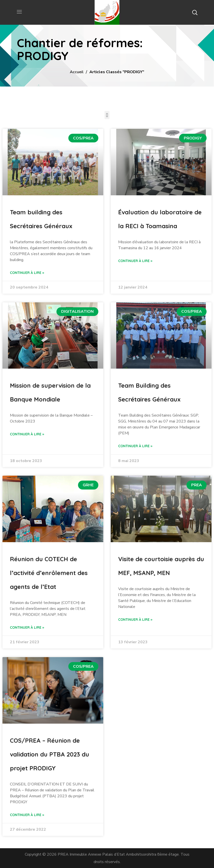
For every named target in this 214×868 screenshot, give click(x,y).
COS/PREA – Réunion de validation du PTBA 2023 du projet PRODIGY (50, 754)
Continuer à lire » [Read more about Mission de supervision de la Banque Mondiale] (27, 434)
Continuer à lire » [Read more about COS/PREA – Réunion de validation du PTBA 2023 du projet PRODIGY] (27, 815)
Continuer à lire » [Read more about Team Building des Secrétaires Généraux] (135, 446)
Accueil (77, 72)
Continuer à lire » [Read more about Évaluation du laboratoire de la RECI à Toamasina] (135, 261)
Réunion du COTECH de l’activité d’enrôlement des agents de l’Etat (49, 573)
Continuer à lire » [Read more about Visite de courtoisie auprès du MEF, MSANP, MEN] (135, 620)
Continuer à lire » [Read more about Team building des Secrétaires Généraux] (27, 273)
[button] (195, 12)
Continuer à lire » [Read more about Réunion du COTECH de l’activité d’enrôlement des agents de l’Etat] (27, 627)
